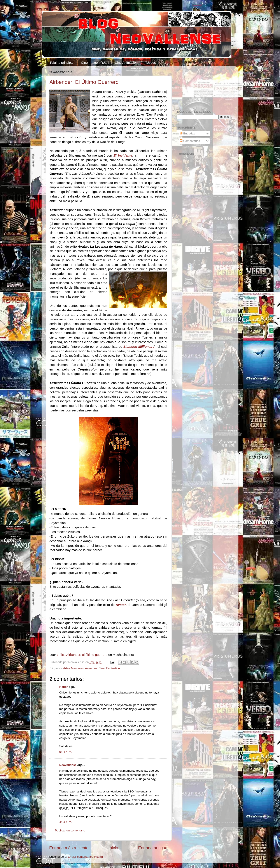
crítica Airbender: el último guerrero (82, 655)
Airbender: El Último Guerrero (84, 82)
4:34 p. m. (66, 822)
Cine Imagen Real (94, 63)
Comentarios (190, 141)
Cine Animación (126, 63)
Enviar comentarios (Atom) (86, 857)
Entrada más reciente (69, 848)
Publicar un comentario (70, 830)
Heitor (64, 687)
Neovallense (68, 765)
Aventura (91, 668)
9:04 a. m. (66, 752)
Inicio (113, 848)
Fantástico (113, 668)
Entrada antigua (153, 848)
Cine (101, 668)
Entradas (187, 133)
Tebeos (150, 63)
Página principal (62, 63)
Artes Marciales (73, 668)
